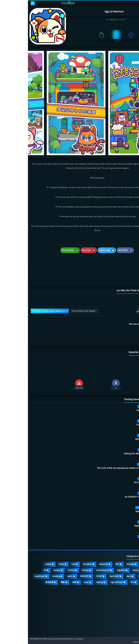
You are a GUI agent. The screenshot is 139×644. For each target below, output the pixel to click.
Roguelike (93, 551)
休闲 (46, 563)
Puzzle (33, 545)
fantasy (29, 551)
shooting (28, 557)
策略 (35, 563)
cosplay (20, 545)
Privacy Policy (121, 603)
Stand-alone (110, 551)
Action (129, 545)
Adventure (76, 545)
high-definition (89, 563)
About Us (123, 623)
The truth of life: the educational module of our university (96, 449)
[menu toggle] (134, 3)
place (101, 557)
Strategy (102, 545)
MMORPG (56, 557)
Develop (57, 551)
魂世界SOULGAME (89, 20)
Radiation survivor (115, 507)
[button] (128, 641)
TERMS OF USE (120, 596)
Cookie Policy (121, 610)
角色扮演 (21, 563)
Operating (114, 557)
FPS (104, 563)
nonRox (115, 635)
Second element (75, 551)
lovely (58, 563)
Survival (43, 551)
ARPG (129, 563)
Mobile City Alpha (116, 420)
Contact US (122, 616)
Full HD (71, 557)
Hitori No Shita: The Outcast (53, 605)
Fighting (72, 563)
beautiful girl (12, 557)
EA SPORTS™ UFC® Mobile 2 (110, 478)
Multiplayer (127, 551)
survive (116, 563)
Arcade (129, 557)
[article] (37, 259)
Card (45, 545)
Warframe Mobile (116, 492)
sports (42, 557)
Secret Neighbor (116, 391)
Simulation (59, 545)
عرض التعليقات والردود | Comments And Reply (21, 292)
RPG (89, 545)
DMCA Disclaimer (120, 589)
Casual (116, 545)
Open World (86, 557)
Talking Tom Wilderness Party (110, 435)
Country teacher (116, 406)
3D (17, 551)
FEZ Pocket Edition (115, 464)
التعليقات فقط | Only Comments (56, 292)
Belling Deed (118, 521)
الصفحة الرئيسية (120, 583)
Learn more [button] (112, 642)
